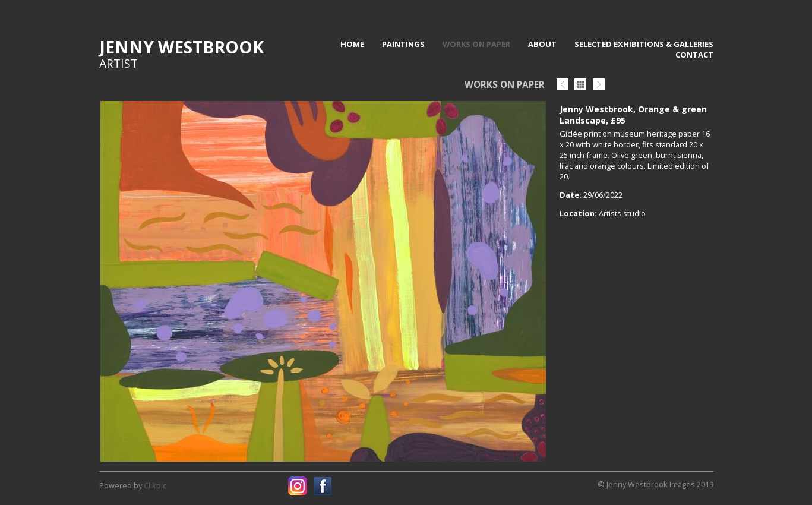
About (542, 44)
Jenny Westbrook (181, 47)
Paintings (403, 44)
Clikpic (155, 485)
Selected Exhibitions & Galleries (644, 44)
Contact (694, 55)
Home (352, 44)
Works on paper (476, 44)
